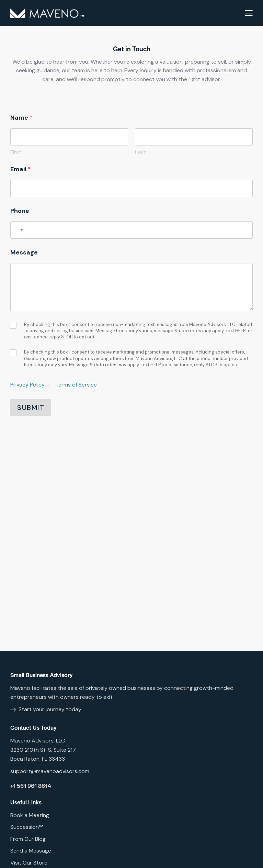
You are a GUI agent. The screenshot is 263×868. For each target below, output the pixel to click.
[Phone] (131, 230)
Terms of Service (76, 385)
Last (140, 152)
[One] (131, 550)
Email (21, 169)
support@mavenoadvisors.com (50, 771)
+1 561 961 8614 (31, 786)
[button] (249, 13)
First (16, 152)
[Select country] (18, 230)
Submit (31, 408)
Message (24, 253)
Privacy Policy (27, 385)
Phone (20, 211)
